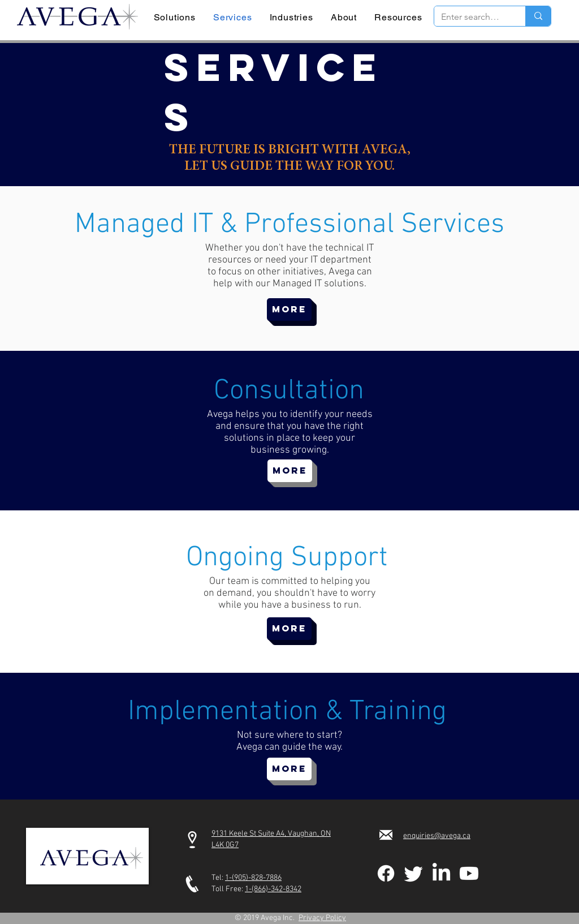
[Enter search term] (471, 17)
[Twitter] (414, 873)
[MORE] (289, 310)
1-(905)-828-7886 (253, 878)
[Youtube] (469, 873)
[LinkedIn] (441, 873)
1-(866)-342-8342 (273, 889)
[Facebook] (386, 873)
